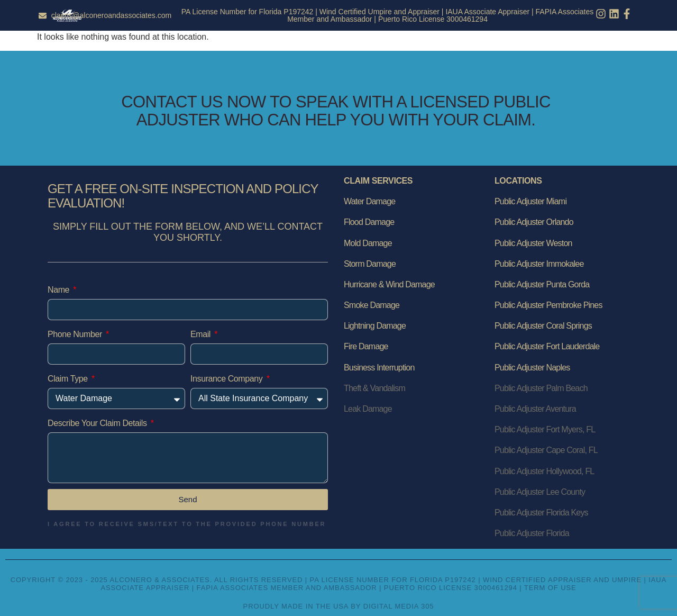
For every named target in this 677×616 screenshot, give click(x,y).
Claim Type (69, 379)
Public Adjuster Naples (532, 368)
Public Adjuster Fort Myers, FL (545, 429)
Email (202, 334)
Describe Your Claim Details (98, 423)
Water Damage (369, 201)
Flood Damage (369, 222)
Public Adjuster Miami (530, 201)
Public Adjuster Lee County (540, 492)
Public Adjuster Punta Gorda (542, 284)
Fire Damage (366, 346)
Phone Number (76, 334)
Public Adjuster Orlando (534, 222)
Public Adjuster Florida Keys (541, 513)
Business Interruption (379, 368)
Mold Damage (368, 243)
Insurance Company (227, 379)
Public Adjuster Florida (532, 533)
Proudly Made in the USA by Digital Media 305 (339, 606)
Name (60, 290)
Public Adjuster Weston (533, 243)
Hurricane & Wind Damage (389, 284)
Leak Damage (368, 409)
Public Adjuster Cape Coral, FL (546, 450)
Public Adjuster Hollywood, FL (544, 471)
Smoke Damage (372, 305)
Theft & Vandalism (374, 388)
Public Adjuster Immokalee (539, 264)
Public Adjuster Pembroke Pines (548, 305)
